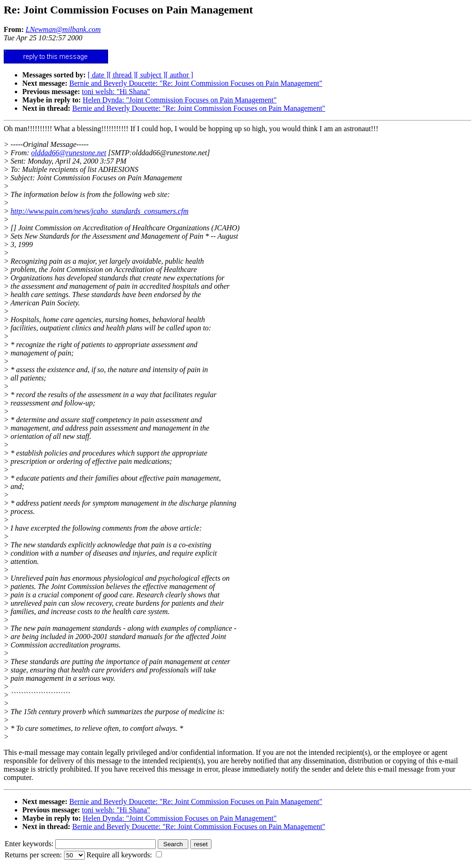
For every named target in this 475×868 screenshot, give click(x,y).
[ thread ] (122, 75)
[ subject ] (151, 75)
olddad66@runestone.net (69, 153)
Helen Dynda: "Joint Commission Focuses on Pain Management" (180, 100)
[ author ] (180, 75)
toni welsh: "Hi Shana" (116, 92)
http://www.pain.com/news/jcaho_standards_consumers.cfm (100, 211)
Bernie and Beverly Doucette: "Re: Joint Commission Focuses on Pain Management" (196, 83)
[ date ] (98, 75)
